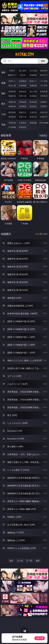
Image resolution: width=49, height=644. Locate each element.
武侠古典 (44, 112)
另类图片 (44, 106)
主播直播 (33, 85)
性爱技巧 (44, 117)
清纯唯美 (23, 106)
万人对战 (33, 71)
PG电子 (12, 71)
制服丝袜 (12, 96)
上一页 (20, 561)
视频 (3, 83)
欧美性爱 (44, 91)
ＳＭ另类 (44, 85)
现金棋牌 (33, 75)
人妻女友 (33, 112)
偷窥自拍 (12, 102)
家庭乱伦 (23, 112)
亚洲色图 (23, 102)
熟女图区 (33, 106)
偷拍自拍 (23, 91)
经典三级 (23, 96)
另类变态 (44, 96)
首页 (11, 561)
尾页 (38, 561)
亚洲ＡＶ (12, 81)
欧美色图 (33, 102)
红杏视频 (12, 127)
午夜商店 (23, 123)
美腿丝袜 (12, 106)
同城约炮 (12, 123)
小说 (3, 114)
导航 (3, 125)
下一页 (29, 561)
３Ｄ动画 (44, 81)
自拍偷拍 (23, 81)
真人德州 (23, 71)
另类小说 (23, 117)
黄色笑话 (33, 117)
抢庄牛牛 (44, 75)
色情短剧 (23, 127)
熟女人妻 (12, 85)
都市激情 (12, 112)
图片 (3, 104)
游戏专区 (44, 71)
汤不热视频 (44, 123)
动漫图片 (44, 102)
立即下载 (40, 638)
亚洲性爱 (12, 91)
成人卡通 (33, 91)
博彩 (3, 72)
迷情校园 (12, 117)
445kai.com (25, 54)
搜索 (43, 61)
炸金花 (23, 75)
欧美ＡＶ (33, 81)
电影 (3, 93)
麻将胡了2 (12, 75)
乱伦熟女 (33, 96)
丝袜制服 (23, 85)
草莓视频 (33, 123)
